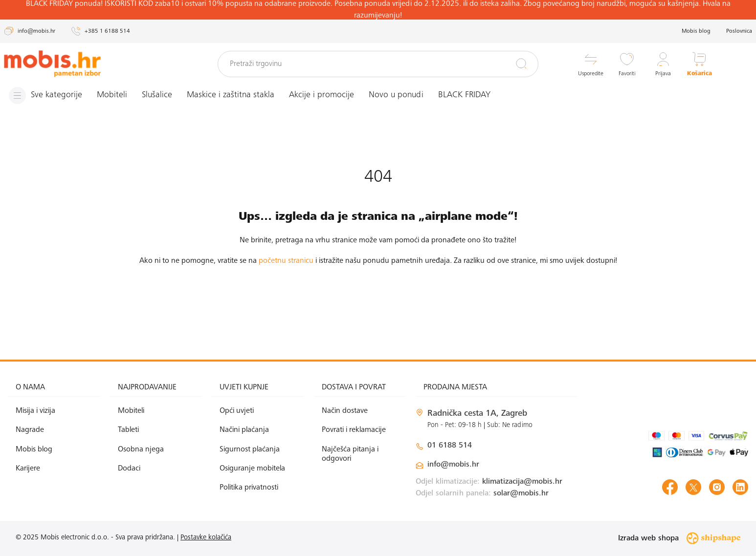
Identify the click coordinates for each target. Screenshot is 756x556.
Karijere (28, 469)
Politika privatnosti (249, 488)
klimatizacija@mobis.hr (522, 482)
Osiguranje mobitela (252, 469)
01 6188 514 (450, 446)
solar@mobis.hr (521, 493)
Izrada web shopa (679, 538)
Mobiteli (112, 95)
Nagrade (30, 430)
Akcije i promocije (322, 95)
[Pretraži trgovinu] (378, 64)
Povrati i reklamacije (354, 430)
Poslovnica (739, 31)
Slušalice (157, 95)
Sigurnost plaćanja (250, 449)
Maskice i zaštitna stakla (231, 95)
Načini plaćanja (244, 430)
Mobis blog (696, 31)
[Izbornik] (45, 96)
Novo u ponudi (396, 95)
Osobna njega (141, 449)
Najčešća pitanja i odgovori (350, 454)
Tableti (128, 430)
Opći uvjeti (237, 411)
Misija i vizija (35, 411)
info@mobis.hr (453, 465)
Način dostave (345, 411)
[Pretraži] (521, 64)
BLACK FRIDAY (464, 95)
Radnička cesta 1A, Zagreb (477, 414)
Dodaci (129, 469)
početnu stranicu (286, 261)
